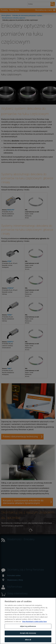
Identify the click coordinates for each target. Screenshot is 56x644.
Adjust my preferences (28, 632)
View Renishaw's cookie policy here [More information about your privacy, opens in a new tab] (34, 627)
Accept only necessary (28, 638)
